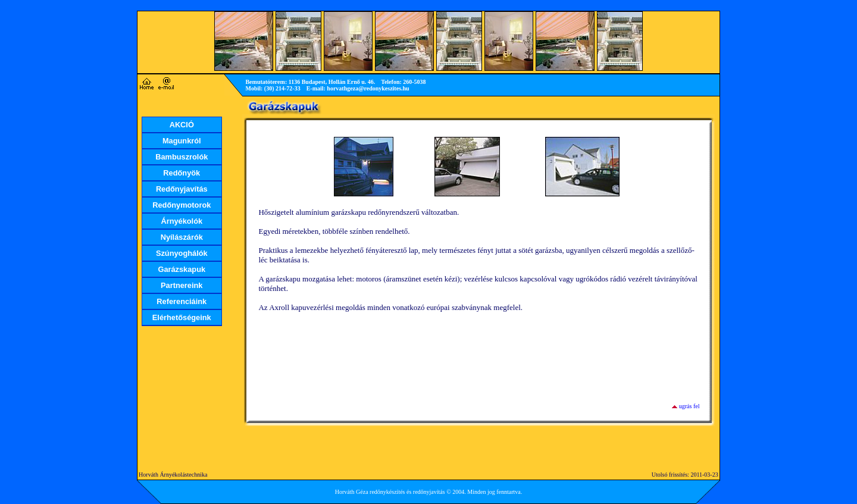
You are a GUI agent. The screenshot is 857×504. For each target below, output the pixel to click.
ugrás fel (689, 406)
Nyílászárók (182, 237)
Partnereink (182, 285)
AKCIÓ (182, 125)
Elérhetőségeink (182, 317)
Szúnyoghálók (182, 253)
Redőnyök (182, 173)
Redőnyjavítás (182, 189)
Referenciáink (182, 301)
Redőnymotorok (182, 205)
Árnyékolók (182, 221)
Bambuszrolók (182, 157)
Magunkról (182, 141)
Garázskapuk (182, 269)
